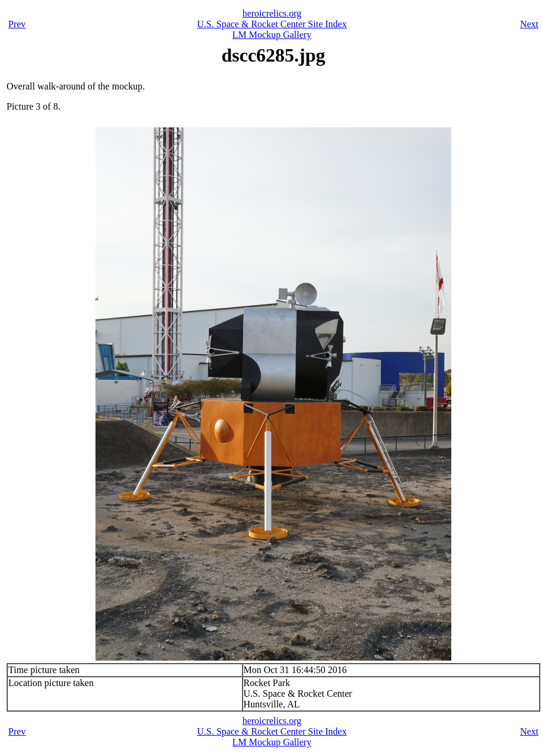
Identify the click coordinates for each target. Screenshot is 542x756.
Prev (17, 24)
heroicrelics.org (272, 13)
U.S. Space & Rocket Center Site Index (272, 24)
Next (529, 24)
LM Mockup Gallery (272, 35)
